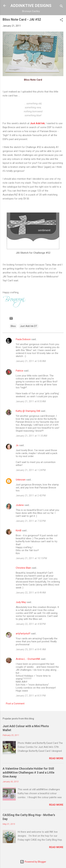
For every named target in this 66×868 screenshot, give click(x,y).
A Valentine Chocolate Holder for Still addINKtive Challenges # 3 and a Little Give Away (28, 772)
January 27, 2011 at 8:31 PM (31, 696)
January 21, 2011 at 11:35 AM (31, 436)
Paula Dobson (23, 339)
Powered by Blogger (33, 862)
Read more (56, 758)
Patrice (20, 371)
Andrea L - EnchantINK (28, 659)
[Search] (61, 7)
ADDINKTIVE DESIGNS (31, 6)
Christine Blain (23, 568)
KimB (19, 531)
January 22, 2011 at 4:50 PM (31, 624)
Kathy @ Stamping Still (28, 411)
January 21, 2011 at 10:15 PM (31, 558)
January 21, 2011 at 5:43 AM (31, 361)
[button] (61, 20)
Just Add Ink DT (29, 326)
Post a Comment (15, 704)
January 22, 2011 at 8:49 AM (31, 593)
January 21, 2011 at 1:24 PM (31, 470)
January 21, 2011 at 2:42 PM (31, 496)
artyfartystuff (23, 634)
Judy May (21, 602)
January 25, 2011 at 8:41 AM (31, 649)
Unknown (21, 480)
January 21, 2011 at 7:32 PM (31, 521)
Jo (17, 445)
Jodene (20, 505)
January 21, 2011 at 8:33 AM (31, 401)
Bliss (13, 326)
